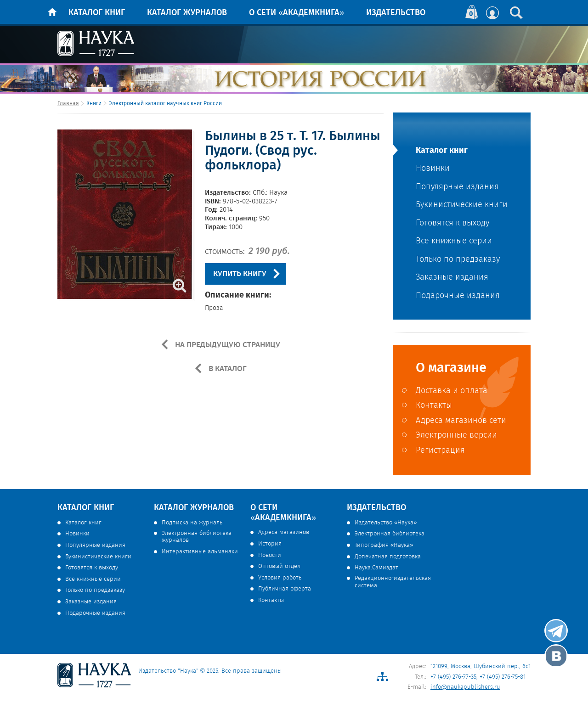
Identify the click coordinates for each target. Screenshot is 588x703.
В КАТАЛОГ (227, 369)
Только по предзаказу (458, 260)
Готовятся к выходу (452, 223)
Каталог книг (97, 13)
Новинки (433, 169)
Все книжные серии (454, 241)
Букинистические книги (462, 205)
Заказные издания (452, 278)
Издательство (396, 13)
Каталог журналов (187, 13)
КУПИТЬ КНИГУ (240, 274)
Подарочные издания (458, 296)
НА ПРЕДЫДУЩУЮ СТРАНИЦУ (227, 345)
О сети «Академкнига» (297, 13)
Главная (68, 104)
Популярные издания (457, 187)
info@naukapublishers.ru (465, 687)
